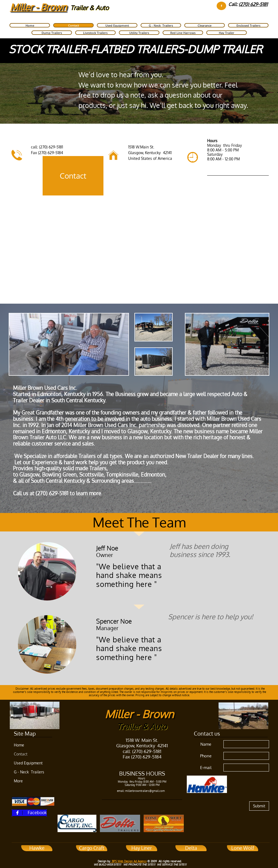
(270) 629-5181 (253, 4)
